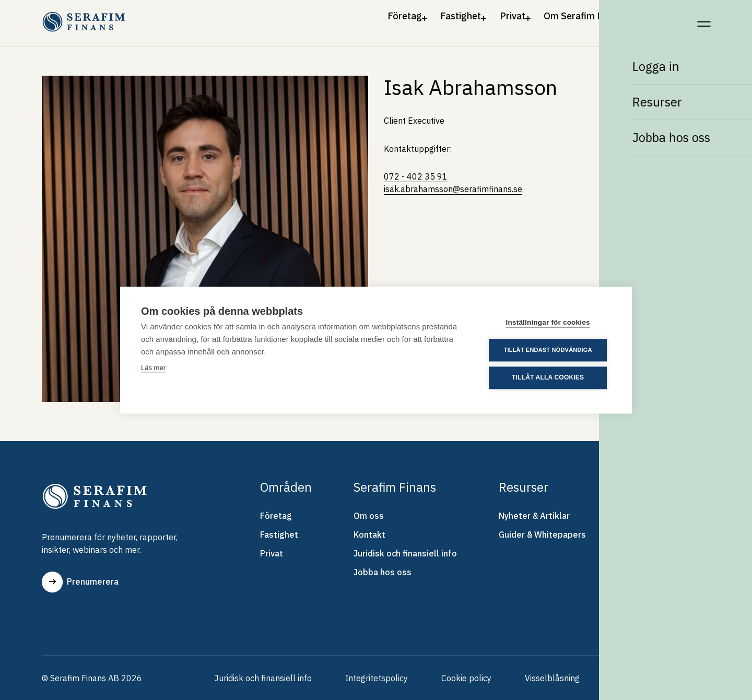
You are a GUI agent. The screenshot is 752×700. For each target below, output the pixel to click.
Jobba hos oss (383, 572)
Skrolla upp (673, 678)
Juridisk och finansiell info (405, 553)
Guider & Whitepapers (542, 535)
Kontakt (657, 20)
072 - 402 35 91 (416, 176)
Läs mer (153, 368)
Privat (480, 20)
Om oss (369, 516)
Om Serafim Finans (567, 20)
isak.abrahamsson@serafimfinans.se (453, 189)
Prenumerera (80, 582)
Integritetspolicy (377, 678)
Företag (340, 20)
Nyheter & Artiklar (534, 516)
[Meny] (704, 20)
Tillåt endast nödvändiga (548, 350)
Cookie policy (466, 678)
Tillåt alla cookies (548, 378)
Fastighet (412, 20)
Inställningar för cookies (548, 322)
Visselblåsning (552, 678)
